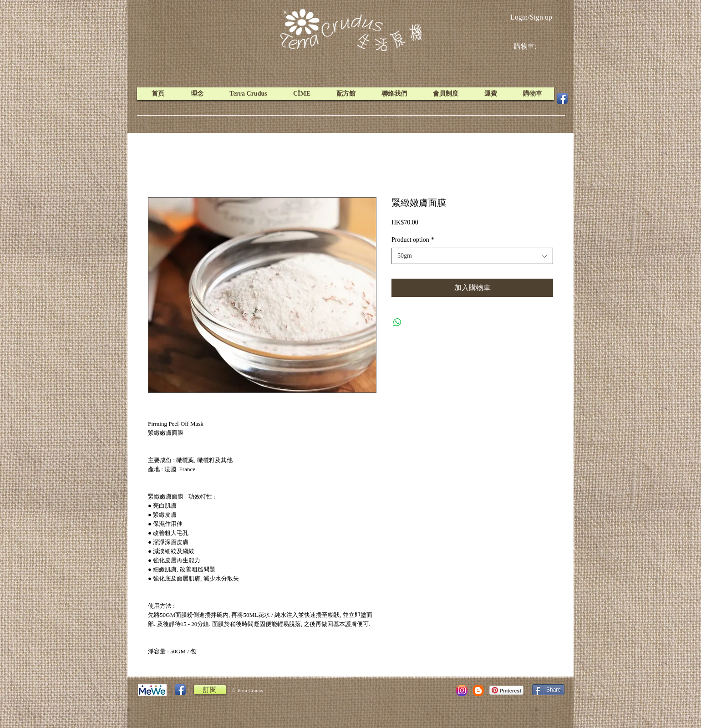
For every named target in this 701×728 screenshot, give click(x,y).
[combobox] (472, 256)
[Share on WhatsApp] (397, 322)
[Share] (548, 690)
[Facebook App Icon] (562, 98)
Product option (413, 240)
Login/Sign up (531, 17)
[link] (532, 46)
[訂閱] (210, 690)
